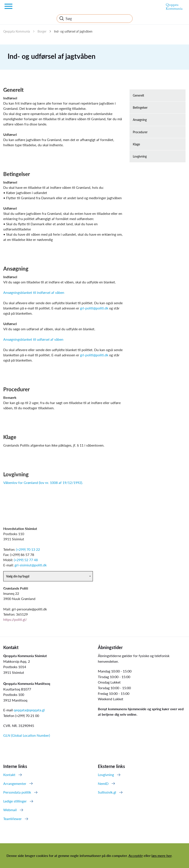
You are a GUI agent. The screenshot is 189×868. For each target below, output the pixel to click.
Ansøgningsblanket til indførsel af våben (34, 292)
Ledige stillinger (15, 801)
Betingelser (140, 108)
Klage (136, 144)
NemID (103, 783)
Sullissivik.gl (107, 792)
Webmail (10, 810)
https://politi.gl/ (15, 619)
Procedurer (140, 132)
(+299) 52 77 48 (26, 560)
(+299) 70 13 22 (28, 549)
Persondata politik (17, 792)
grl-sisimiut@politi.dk (31, 565)
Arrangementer (15, 783)
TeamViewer (12, 819)
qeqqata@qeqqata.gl (29, 710)
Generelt (138, 95)
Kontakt (9, 775)
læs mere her (161, 856)
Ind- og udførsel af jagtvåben (73, 31)
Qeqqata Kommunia (17, 31)
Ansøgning (140, 120)
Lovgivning (140, 156)
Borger (42, 31)
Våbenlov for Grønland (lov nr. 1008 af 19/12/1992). (43, 482)
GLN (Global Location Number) (27, 735)
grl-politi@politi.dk (94, 308)
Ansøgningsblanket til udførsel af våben (33, 339)
